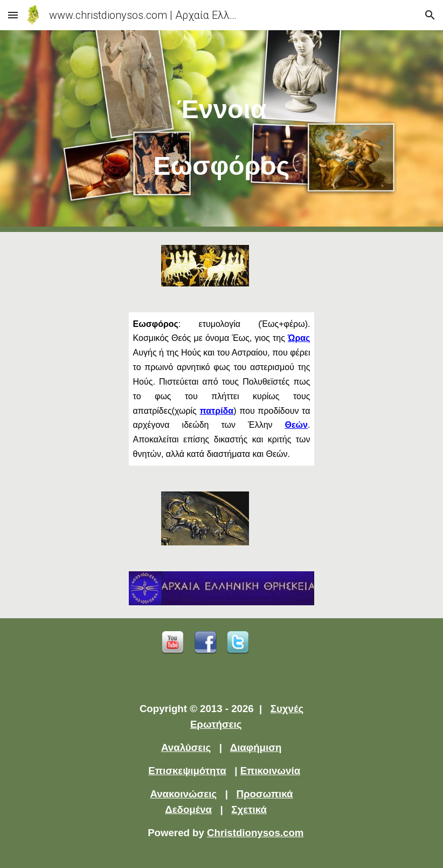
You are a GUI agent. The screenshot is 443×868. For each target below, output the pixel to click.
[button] (13, 15)
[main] (222, 131)
